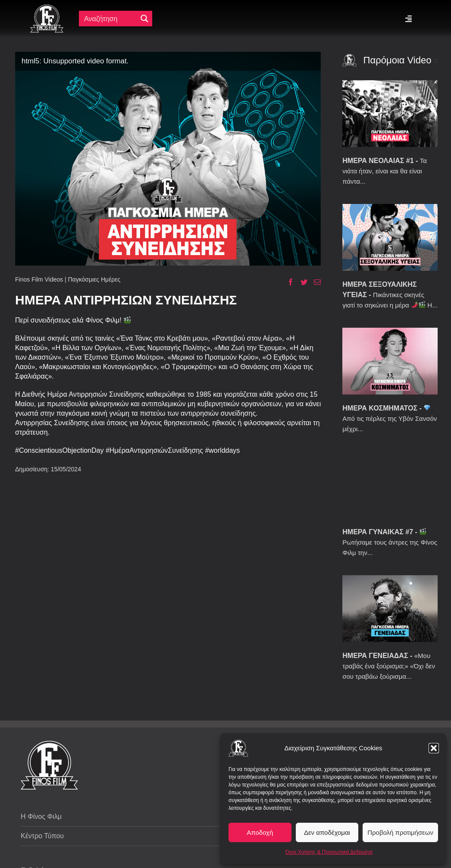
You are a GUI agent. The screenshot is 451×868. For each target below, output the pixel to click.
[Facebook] (287, 282)
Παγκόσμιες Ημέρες (94, 279)
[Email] (314, 282)
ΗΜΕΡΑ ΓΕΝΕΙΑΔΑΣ (375, 656)
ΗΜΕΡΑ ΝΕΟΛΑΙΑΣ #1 (378, 161)
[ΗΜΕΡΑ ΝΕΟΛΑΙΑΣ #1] (390, 114)
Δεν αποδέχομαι (327, 832)
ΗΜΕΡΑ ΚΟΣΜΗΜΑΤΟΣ (380, 408)
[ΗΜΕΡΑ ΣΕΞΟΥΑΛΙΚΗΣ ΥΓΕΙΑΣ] (390, 237)
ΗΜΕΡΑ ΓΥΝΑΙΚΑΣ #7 (378, 532)
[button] (434, 748)
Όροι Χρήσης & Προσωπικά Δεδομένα (329, 852)
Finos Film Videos (39, 279)
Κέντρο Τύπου (42, 836)
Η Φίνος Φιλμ (41, 816)
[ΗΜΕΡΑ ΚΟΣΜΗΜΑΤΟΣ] (390, 361)
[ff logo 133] (47, 8)
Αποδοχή (260, 832)
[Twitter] (301, 282)
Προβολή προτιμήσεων (400, 832)
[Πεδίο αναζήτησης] (110, 19)
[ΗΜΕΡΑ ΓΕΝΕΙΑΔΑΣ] (390, 609)
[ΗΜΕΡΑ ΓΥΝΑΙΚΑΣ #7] (390, 485)
